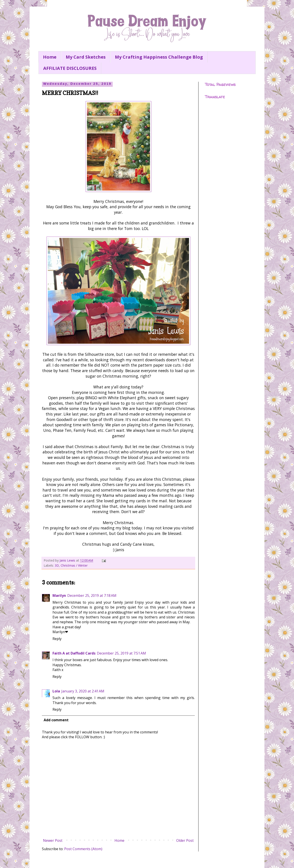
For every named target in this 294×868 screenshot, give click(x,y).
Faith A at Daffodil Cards (74, 653)
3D (57, 565)
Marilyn (59, 595)
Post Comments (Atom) (83, 849)
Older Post (185, 840)
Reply (57, 639)
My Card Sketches (86, 57)
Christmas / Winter (74, 565)
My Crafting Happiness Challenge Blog (159, 57)
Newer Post (53, 840)
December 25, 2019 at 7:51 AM (121, 653)
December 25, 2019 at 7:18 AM (92, 595)
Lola (56, 691)
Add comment (56, 720)
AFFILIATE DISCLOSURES (70, 68)
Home (50, 57)
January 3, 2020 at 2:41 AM (83, 691)
